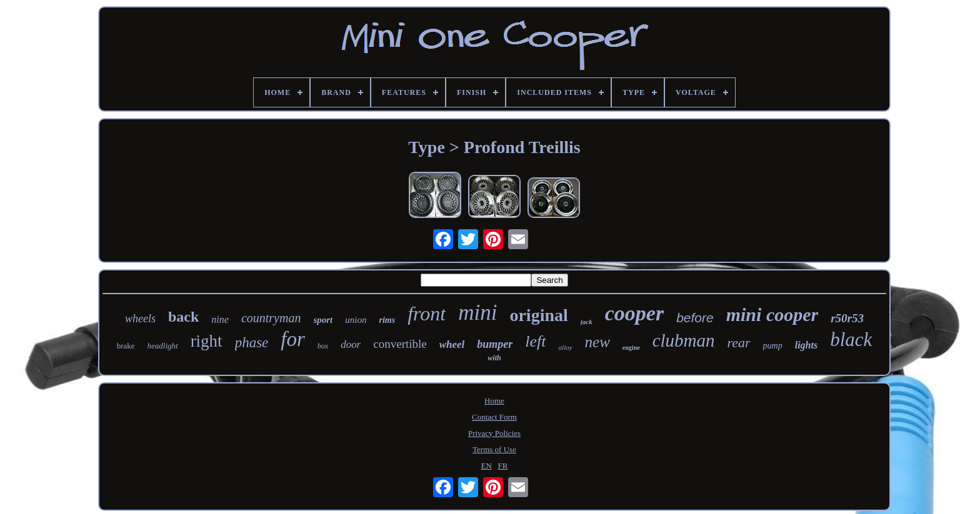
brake (126, 346)
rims (387, 320)
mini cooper (772, 314)
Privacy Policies (494, 433)
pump (773, 346)
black (851, 339)
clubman (684, 340)
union (356, 320)
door (351, 344)
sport (323, 320)
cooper (634, 313)
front (427, 314)
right (207, 341)
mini (477, 313)
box (323, 346)
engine (631, 348)
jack (587, 322)
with (494, 358)
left (535, 341)
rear (739, 343)
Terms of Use (494, 449)
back (183, 317)
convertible (400, 344)
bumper (495, 344)
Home (494, 401)
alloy (566, 347)
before (695, 318)
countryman (271, 318)
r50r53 (847, 318)
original (538, 315)
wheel (452, 344)
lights (806, 345)
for (293, 339)
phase (252, 343)
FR (503, 466)
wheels (140, 319)
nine (220, 319)
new (597, 342)
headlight (163, 346)
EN (486, 466)
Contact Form (494, 417)
